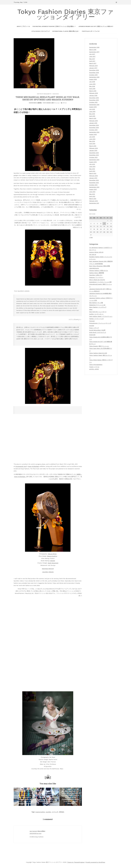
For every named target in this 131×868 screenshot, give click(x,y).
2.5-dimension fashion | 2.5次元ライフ (101, 248)
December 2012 (94, 180)
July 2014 (92, 137)
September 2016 (94, 77)
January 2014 (93, 150)
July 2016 (92, 82)
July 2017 (92, 54)
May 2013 (92, 169)
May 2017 (92, 59)
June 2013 (92, 166)
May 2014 (92, 141)
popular (92, 326)
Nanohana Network (48, 569)
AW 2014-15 (93, 255)
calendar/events (94, 268)
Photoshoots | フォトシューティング (100, 323)
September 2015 (94, 105)
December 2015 (94, 98)
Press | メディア (94, 328)
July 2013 (92, 164)
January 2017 (93, 68)
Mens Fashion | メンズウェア (98, 307)
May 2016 (92, 86)
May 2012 (92, 194)
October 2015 (93, 102)
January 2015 (93, 123)
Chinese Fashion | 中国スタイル (99, 271)
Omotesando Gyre (21, 466)
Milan (91, 309)
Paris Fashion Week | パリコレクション (101, 316)
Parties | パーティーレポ (96, 319)
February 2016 (94, 93)
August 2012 (93, 189)
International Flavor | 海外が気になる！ (66, 31)
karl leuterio (33, 831)
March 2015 (93, 118)
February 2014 (93, 148)
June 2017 (92, 56)
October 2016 (93, 75)
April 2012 (92, 196)
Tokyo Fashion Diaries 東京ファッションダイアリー (65, 14)
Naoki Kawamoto (53, 563)
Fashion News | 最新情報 (35, 103)
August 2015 (93, 107)
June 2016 (92, 84)
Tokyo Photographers (96, 365)
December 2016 (94, 70)
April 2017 (92, 61)
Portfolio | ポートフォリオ (91, 31)
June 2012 (92, 192)
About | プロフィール (23, 26)
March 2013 (93, 173)
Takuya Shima (52, 554)
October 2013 (93, 157)
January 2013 (93, 178)
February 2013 (93, 176)
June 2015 (92, 112)
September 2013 (94, 160)
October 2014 (93, 130)
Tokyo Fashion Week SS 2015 (98, 353)
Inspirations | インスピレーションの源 (100, 282)
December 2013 (94, 153)
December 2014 (94, 125)
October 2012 (93, 185)
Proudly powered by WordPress (95, 862)
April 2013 (92, 171)
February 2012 (93, 201)
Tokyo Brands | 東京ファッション (51, 103)
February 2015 (93, 121)
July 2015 (92, 109)
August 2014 (93, 134)
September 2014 (94, 132)
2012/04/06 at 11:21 (35, 833)
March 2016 (93, 91)
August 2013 (93, 162)
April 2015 (92, 116)
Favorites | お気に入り (96, 275)
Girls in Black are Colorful (97, 280)
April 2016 (92, 89)
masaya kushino (40, 812)
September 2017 (94, 52)
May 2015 (92, 114)
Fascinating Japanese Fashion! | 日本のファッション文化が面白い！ (54, 26)
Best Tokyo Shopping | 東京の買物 (100, 266)
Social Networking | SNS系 (97, 330)
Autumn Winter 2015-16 (96, 252)
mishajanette (47, 94)
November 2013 (94, 155)
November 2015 (94, 100)
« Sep (91, 237)
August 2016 (93, 79)
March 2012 (93, 199)
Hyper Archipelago (33, 466)
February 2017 (94, 66)
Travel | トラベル (94, 367)
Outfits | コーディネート (96, 314)
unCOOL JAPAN (94, 369)
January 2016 (93, 95)
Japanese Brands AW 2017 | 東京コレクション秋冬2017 (96, 26)
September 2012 (94, 187)
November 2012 (94, 183)
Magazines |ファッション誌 (97, 305)
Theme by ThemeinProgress (76, 862)
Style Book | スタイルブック (41, 31)
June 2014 (92, 139)
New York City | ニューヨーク (98, 312)
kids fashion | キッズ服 (96, 303)
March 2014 (93, 146)
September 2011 (94, 203)
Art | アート (93, 250)
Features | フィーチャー (96, 277)
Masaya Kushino (52, 556)
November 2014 (94, 128)
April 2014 (92, 144)
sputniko (48, 812)
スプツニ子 (55, 812)
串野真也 (62, 812)
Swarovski (92, 335)
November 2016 (94, 73)
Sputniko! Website (48, 572)
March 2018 (93, 50)
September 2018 (94, 47)
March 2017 (93, 63)
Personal (92, 321)
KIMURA (52, 561)
